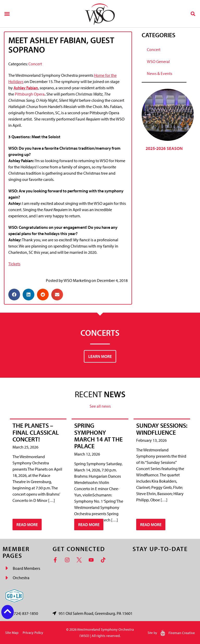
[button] (7, 14)
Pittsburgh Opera (30, 94)
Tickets (14, 264)
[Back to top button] (8, 611)
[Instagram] (68, 560)
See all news (100, 406)
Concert (35, 64)
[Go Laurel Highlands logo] (14, 596)
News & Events (160, 73)
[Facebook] (57, 560)
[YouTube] (92, 560)
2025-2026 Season (164, 148)
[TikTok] (104, 560)
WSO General (158, 61)
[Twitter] (80, 560)
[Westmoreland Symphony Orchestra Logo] (100, 14)
